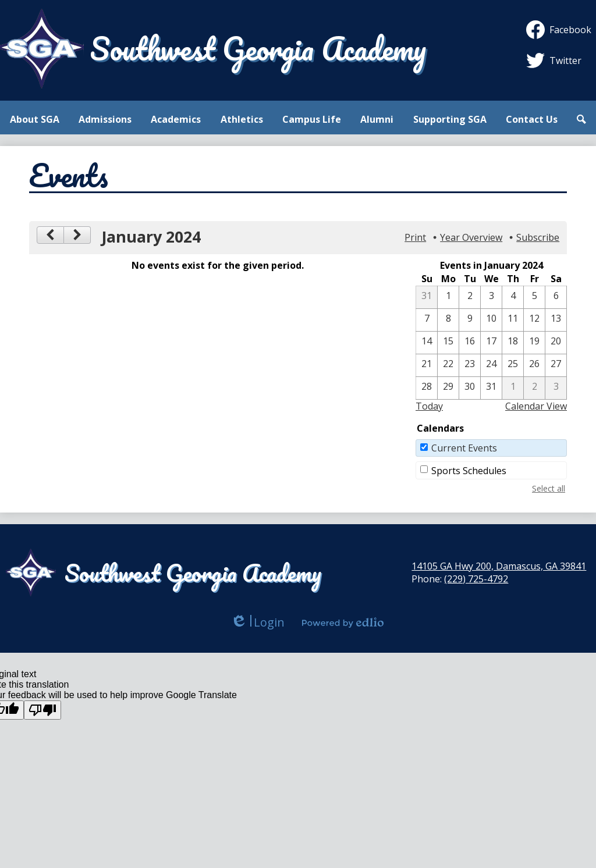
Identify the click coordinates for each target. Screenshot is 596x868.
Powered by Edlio (343, 622)
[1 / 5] (534, 297)
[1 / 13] (556, 320)
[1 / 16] (470, 343)
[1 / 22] (448, 365)
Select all (549, 488)
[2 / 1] (513, 388)
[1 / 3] (491, 297)
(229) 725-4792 (476, 579)
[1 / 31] (491, 388)
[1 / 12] (534, 320)
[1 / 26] (534, 365)
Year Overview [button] (471, 237)
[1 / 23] (470, 365)
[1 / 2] (470, 297)
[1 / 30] (470, 388)
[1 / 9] (470, 320)
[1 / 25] (513, 365)
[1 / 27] (556, 365)
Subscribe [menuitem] (538, 237)
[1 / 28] (427, 388)
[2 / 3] (556, 388)
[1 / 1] (448, 297)
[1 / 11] (513, 320)
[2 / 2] (534, 388)
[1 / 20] (556, 343)
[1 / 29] (448, 388)
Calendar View (536, 406)
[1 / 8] (448, 320)
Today (429, 406)
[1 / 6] (556, 297)
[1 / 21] (427, 365)
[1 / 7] (427, 320)
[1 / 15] (448, 343)
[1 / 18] (513, 343)
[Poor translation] (42, 710)
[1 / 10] (491, 320)
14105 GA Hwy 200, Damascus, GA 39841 (499, 566)
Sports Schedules (469, 471)
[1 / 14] (427, 343)
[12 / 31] (427, 297)
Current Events (464, 448)
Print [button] (415, 237)
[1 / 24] (491, 365)
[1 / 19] (534, 343)
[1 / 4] (513, 297)
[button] (35, 119)
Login (258, 622)
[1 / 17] (491, 343)
